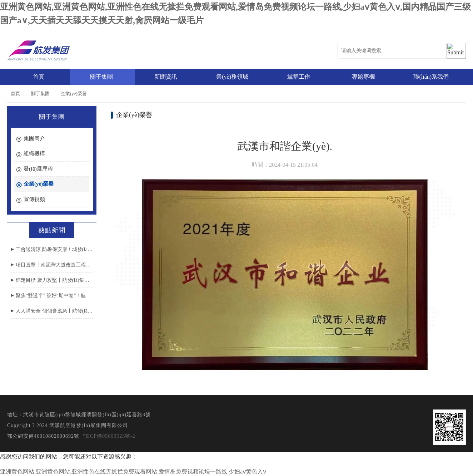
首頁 (39, 77)
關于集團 (102, 77)
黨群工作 (300, 77)
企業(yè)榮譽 (74, 94)
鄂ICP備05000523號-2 (109, 436)
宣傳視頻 (34, 199)
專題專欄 (364, 77)
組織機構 (34, 153)
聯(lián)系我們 (431, 77)
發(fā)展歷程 (38, 169)
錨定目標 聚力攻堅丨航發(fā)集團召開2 (54, 280)
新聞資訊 (167, 77)
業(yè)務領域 (233, 77)
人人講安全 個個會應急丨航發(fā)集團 (54, 311)
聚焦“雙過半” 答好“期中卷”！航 (51, 296)
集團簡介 (34, 138)
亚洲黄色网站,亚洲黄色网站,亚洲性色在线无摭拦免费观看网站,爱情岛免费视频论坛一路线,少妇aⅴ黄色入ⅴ (133, 472)
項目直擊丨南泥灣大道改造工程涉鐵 (54, 265)
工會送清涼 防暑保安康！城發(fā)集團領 (54, 249)
